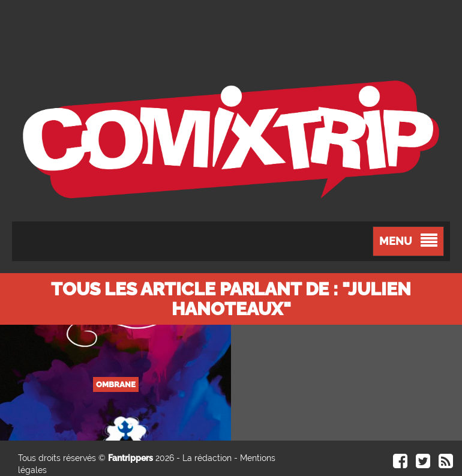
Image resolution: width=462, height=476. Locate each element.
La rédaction (207, 458)
